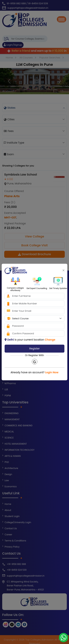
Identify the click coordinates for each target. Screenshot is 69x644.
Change (50, 340)
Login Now (52, 372)
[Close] (63, 270)
